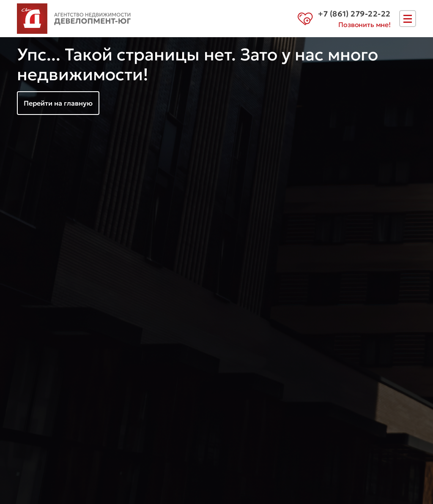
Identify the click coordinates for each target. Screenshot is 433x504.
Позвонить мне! (364, 25)
